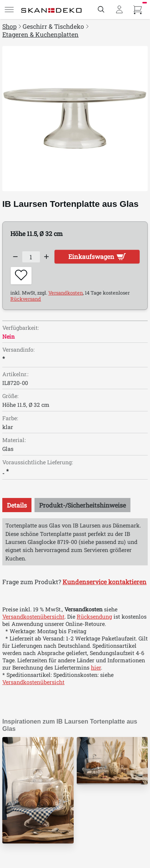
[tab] (17, 505)
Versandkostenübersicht (33, 617)
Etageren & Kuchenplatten (40, 34)
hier (96, 667)
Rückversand (26, 299)
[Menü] (9, 10)
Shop (9, 26)
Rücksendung (94, 617)
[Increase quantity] (47, 257)
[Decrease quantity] (15, 257)
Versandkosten (66, 293)
